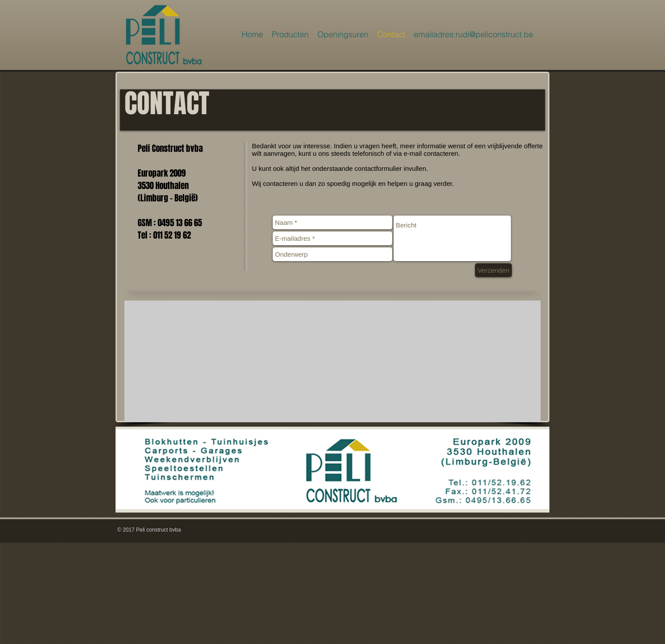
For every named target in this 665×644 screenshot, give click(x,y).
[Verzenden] (493, 270)
